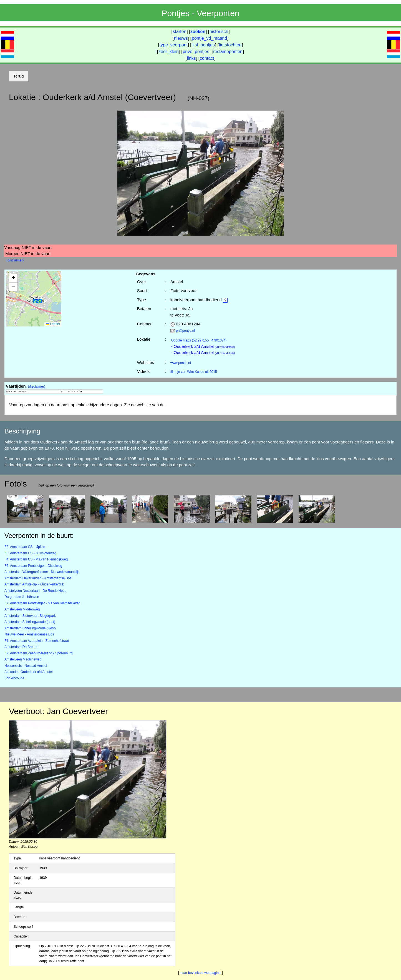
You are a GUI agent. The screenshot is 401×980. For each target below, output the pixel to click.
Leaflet (53, 324)
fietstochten (230, 45)
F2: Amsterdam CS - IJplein (25, 547)
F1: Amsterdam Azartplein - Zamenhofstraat (37, 641)
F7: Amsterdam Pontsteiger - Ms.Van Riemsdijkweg (42, 603)
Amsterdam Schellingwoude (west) (30, 628)
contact (207, 58)
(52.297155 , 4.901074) (199, 340)
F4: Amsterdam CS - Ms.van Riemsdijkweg (36, 559)
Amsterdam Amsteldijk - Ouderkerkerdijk (34, 584)
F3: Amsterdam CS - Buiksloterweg (30, 553)
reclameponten (228, 52)
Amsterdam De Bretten (21, 647)
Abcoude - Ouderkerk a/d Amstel (28, 672)
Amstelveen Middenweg (22, 609)
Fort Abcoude (14, 678)
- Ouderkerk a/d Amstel (203, 346)
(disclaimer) (15, 260)
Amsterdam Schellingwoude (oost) (30, 622)
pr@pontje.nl (185, 331)
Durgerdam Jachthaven (22, 597)
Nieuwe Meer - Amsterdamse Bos (29, 634)
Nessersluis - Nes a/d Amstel (26, 666)
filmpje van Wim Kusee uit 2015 (194, 372)
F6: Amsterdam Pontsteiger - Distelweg (33, 566)
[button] (37, 301)
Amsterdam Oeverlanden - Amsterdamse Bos (38, 578)
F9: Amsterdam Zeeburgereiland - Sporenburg (38, 653)
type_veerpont (174, 45)
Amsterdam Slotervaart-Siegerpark (30, 616)
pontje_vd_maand (209, 38)
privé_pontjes (196, 52)
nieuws (181, 38)
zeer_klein (169, 52)
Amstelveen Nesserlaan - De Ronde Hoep (35, 591)
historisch (219, 32)
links (191, 58)
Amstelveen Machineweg (23, 659)
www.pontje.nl (181, 363)
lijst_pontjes (203, 45)
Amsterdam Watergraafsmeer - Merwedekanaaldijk (42, 572)
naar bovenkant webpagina (200, 973)
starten (180, 32)
